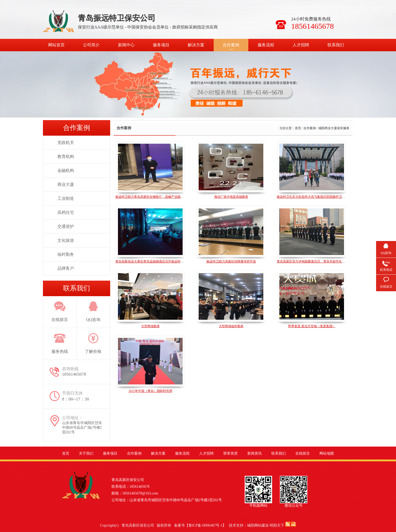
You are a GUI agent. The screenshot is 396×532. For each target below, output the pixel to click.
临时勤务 (66, 254)
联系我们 (336, 45)
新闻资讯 (255, 453)
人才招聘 (301, 45)
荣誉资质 (230, 453)
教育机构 (66, 156)
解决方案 (196, 45)
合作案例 (231, 45)
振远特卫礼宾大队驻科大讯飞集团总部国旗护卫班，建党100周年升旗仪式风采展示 (333, 197)
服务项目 (161, 45)
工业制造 (66, 198)
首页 (298, 128)
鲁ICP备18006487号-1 (206, 525)
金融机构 (66, 170)
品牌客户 (66, 268)
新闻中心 (126, 45)
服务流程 (266, 45)
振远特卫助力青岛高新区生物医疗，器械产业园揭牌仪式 (154, 197)
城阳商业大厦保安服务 (334, 128)
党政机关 (66, 143)
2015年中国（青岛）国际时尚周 (151, 391)
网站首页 (56, 45)
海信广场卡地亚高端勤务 (231, 197)
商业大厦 (66, 184)
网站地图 (327, 453)
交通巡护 (66, 226)
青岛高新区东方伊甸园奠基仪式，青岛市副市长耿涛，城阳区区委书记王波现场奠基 (334, 261)
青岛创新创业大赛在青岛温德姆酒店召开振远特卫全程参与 (156, 261)
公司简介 (91, 45)
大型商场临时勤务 (231, 326)
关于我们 (86, 453)
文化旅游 (66, 240)
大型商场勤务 (151, 326)
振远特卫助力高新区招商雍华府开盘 (231, 261)
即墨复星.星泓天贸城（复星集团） (312, 326)
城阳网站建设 (258, 525)
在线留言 (303, 453)
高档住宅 (66, 212)
